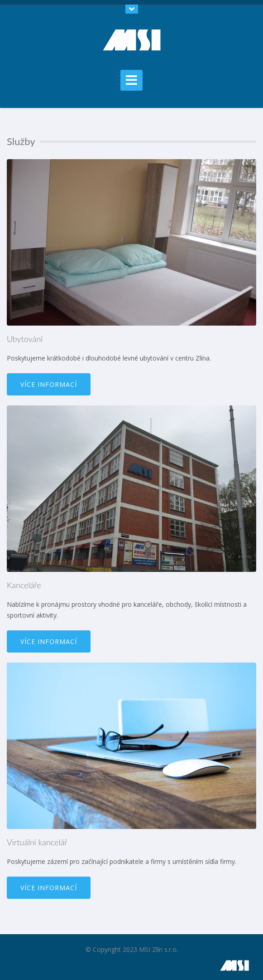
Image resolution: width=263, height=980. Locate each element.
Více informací (49, 384)
